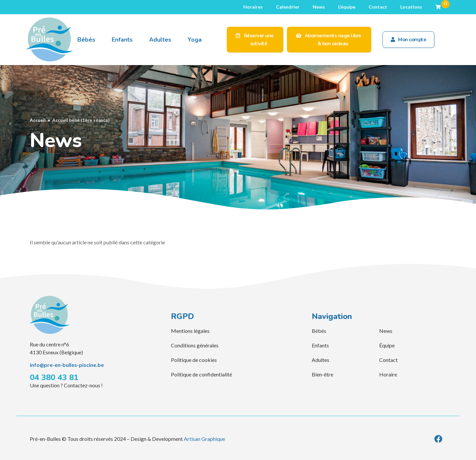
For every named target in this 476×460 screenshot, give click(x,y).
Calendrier (288, 7)
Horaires (253, 7)
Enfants (122, 40)
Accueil (38, 120)
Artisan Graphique (204, 439)
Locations (411, 7)
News (319, 7)
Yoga (195, 40)
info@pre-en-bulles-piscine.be (67, 365)
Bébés (86, 40)
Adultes (160, 40)
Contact (378, 7)
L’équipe (347, 7)
